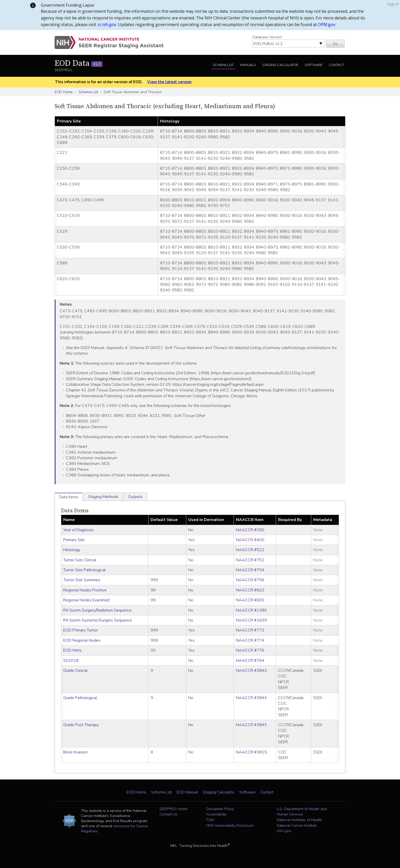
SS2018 (71, 661)
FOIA (210, 820)
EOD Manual (187, 792)
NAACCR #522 (250, 550)
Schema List (223, 65)
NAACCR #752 (250, 560)
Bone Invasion (75, 752)
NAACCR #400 (250, 540)
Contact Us (168, 814)
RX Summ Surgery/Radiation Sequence (97, 610)
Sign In (393, 4)
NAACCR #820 (250, 590)
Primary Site (74, 540)
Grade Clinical (75, 671)
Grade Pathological (80, 698)
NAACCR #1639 (251, 620)
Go (335, 44)
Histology (72, 550)
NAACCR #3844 (251, 698)
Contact (336, 65)
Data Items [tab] (69, 497)
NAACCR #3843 (251, 671)
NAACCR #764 (250, 661)
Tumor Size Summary (82, 580)
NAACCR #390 (250, 530)
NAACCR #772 (250, 630)
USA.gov (284, 831)
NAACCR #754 (250, 570)
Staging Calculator (280, 65)
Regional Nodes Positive (85, 590)
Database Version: (267, 37)
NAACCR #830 (250, 600)
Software (314, 65)
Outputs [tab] (135, 497)
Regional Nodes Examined (86, 600)
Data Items (75, 511)
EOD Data (79, 64)
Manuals (248, 65)
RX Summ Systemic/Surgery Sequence (98, 620)
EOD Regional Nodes (82, 640)
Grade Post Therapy (81, 725)
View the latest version (169, 82)
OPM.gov (327, 24)
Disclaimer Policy (220, 809)
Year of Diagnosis (78, 530)
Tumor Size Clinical (80, 560)
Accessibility (216, 814)
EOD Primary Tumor (80, 630)
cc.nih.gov (107, 24)
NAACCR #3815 (251, 752)
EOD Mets (72, 650)
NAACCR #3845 (251, 725)
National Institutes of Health (299, 820)
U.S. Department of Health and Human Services (302, 812)
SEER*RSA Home (173, 809)
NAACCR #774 (250, 640)
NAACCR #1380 (251, 610)
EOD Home (64, 92)
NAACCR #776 (250, 650)
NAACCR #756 (250, 580)
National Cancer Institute (297, 825)
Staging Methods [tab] (103, 497)
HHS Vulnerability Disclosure (230, 825)
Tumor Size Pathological (84, 570)
